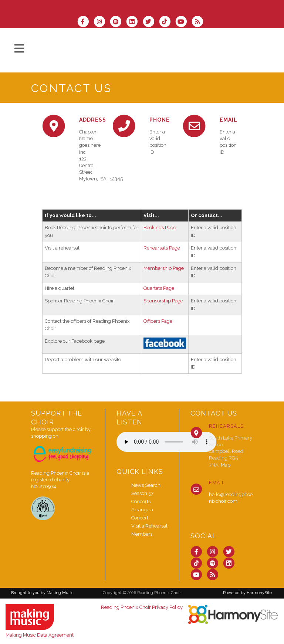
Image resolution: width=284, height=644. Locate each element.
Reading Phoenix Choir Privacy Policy (142, 607)
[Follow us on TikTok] (167, 22)
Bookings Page (160, 228)
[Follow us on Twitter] (151, 22)
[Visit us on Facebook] (85, 22)
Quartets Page (159, 288)
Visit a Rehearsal (149, 526)
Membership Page (164, 268)
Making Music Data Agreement (40, 635)
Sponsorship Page (163, 301)
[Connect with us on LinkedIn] (134, 22)
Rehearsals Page (162, 248)
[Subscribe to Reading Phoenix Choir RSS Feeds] (199, 22)
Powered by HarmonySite (247, 593)
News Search (146, 485)
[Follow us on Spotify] (118, 22)
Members (142, 534)
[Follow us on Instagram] (102, 22)
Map (226, 465)
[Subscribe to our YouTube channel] (183, 22)
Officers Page (158, 321)
